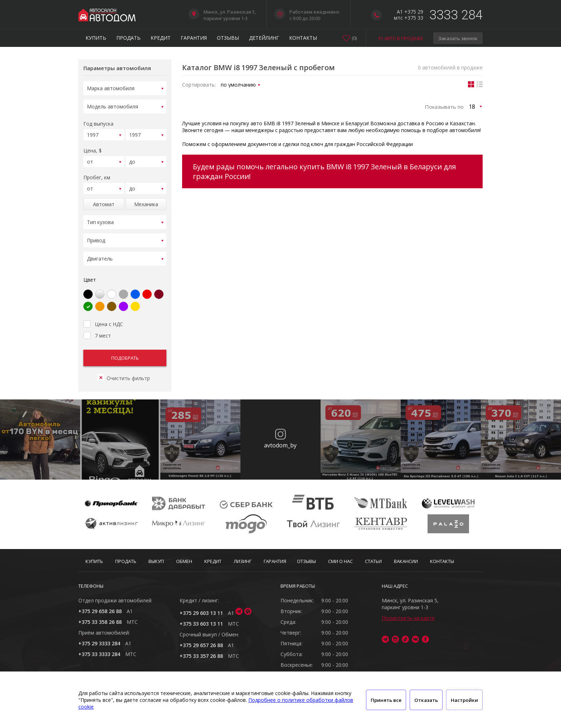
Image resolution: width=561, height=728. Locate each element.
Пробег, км (97, 173)
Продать (128, 38)
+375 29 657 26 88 (201, 645)
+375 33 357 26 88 (201, 656)
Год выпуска (98, 122)
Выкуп (156, 561)
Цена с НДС (103, 315)
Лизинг (243, 561)
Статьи (373, 561)
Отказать (426, 700)
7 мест (97, 326)
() (354, 38)
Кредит (161, 38)
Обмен (184, 561)
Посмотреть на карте (408, 618)
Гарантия (194, 38)
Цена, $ (92, 147)
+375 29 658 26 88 (100, 611)
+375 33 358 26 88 (100, 622)
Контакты (303, 38)
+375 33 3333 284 (99, 654)
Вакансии (406, 561)
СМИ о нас (340, 561)
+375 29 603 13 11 (201, 613)
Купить (96, 38)
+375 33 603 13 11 (201, 624)
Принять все (386, 700)
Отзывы (228, 38)
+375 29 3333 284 (99, 643)
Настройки (464, 700)
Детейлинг (264, 38)
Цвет (90, 271)
